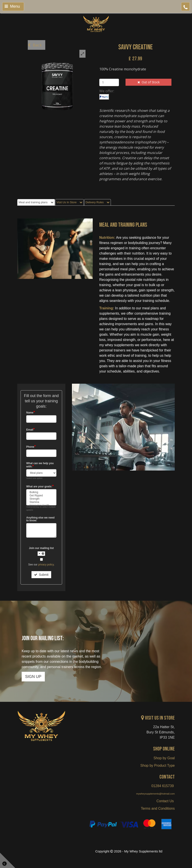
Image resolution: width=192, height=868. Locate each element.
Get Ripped (41, 496)
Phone (31, 447)
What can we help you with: (40, 465)
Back (35, 45)
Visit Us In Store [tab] (70, 202)
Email (31, 430)
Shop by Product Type (158, 766)
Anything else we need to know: (40, 519)
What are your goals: (40, 486)
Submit (41, 575)
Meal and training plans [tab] (36, 202)
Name (31, 413)
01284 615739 (162, 786)
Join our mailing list (41, 551)
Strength (41, 499)
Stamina (41, 502)
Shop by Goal (164, 758)
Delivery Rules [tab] (98, 202)
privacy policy (46, 565)
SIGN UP (33, 677)
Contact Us (166, 801)
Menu (12, 6)
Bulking (41, 492)
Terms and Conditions (158, 808)
